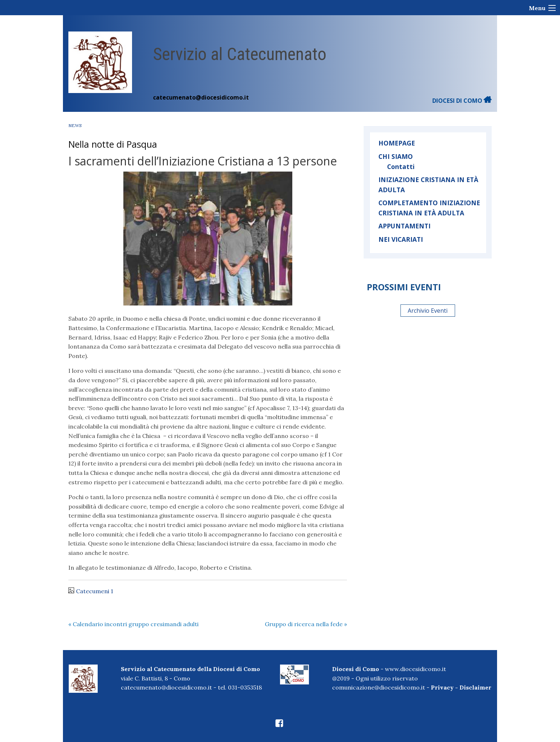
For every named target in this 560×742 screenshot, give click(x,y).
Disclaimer (475, 687)
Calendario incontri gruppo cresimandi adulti (133, 624)
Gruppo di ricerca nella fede (306, 624)
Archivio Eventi (428, 311)
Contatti (401, 166)
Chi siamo (396, 156)
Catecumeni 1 (95, 591)
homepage (397, 143)
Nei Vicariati (401, 239)
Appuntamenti (404, 226)
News (75, 125)
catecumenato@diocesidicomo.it (201, 97)
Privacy (442, 687)
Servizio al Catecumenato (240, 54)
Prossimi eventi (404, 287)
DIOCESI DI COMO (462, 101)
